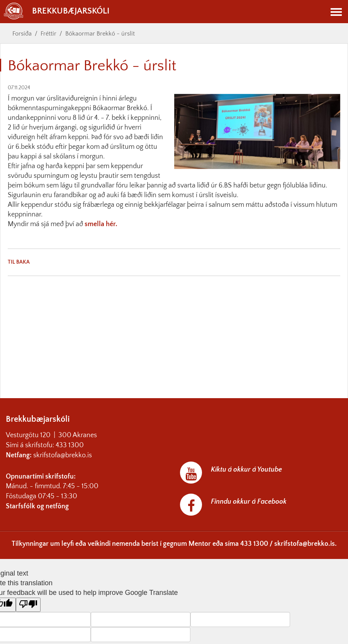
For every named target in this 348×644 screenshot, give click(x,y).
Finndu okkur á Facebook (249, 502)
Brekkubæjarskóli (57, 11)
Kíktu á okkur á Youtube (246, 470)
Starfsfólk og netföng (37, 506)
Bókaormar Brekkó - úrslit (100, 34)
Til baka (19, 262)
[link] (8, 234)
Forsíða (22, 34)
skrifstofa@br (52, 455)
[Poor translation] (28, 605)
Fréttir (48, 34)
